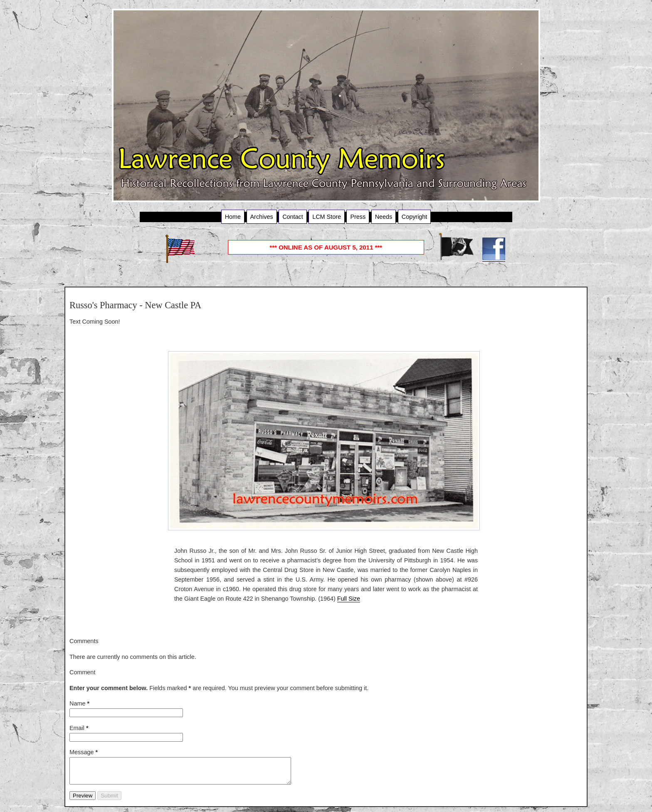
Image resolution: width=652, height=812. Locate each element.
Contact (293, 217)
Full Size (349, 599)
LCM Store (327, 217)
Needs (384, 217)
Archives (262, 217)
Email (79, 728)
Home (233, 217)
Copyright (415, 217)
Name (79, 703)
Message (84, 752)
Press (358, 217)
